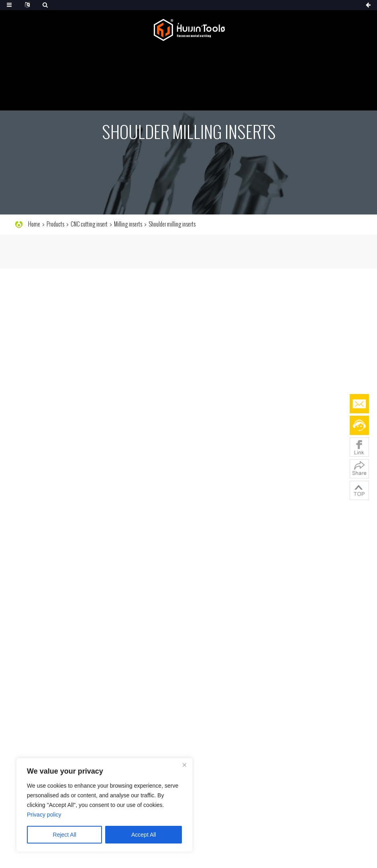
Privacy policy (44, 815)
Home (34, 224)
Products (55, 224)
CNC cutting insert (89, 224)
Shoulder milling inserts (172, 224)
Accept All (144, 835)
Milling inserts (128, 224)
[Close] (184, 765)
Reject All (65, 835)
